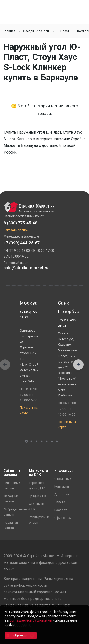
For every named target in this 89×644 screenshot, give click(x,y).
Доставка (62, 494)
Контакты (62, 487)
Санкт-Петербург (68, 307)
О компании (63, 479)
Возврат (61, 510)
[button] (78, 365)
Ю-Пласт (63, 31)
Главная (9, 31)
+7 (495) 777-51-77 (29, 315)
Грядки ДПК (38, 496)
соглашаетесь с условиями (31, 620)
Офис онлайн (64, 518)
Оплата (60, 502)
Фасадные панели (36, 31)
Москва (29, 303)
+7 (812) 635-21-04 (67, 323)
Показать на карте (29, 410)
